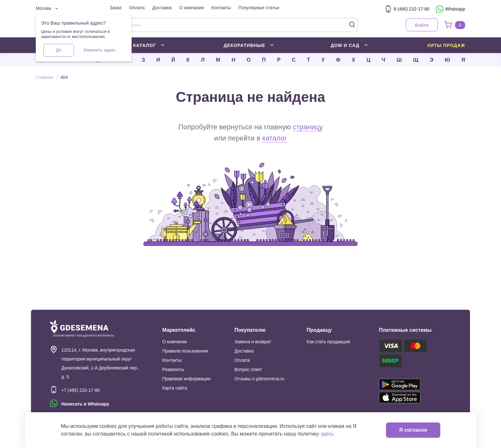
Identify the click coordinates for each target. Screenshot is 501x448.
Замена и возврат (253, 342)
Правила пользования (185, 351)
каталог (275, 138)
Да (59, 50)
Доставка (162, 8)
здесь (327, 434)
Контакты (221, 8)
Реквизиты (173, 369)
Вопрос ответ (248, 369)
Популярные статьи (259, 8)
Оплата (137, 8)
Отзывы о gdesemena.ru (259, 379)
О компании (192, 8)
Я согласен (413, 430)
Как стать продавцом (328, 342)
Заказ (116, 8)
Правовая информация (186, 379)
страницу (308, 127)
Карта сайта (175, 388)
